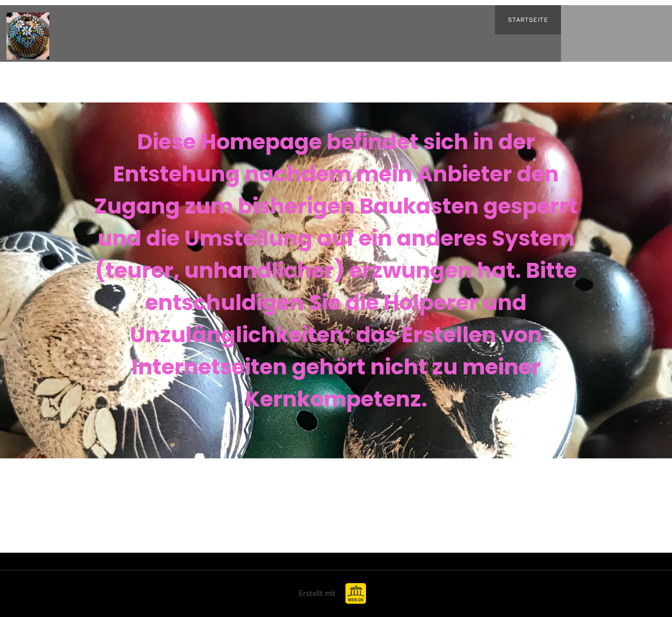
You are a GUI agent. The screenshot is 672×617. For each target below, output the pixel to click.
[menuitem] (528, 20)
